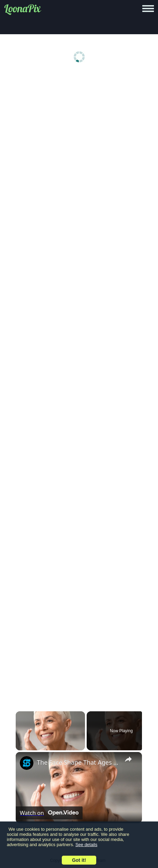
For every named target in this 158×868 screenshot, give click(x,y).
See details (86, 845)
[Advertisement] (79, 159)
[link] (27, 763)
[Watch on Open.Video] (49, 813)
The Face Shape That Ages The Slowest (78, 762)
